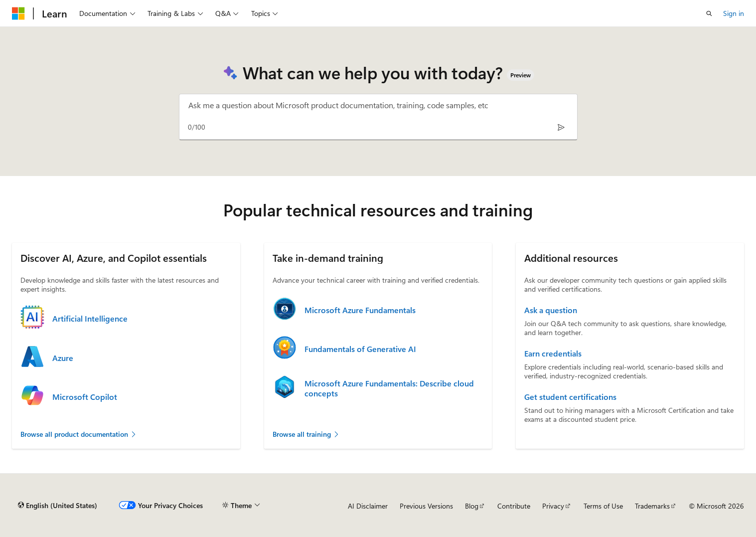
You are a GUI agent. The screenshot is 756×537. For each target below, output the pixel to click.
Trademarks (652, 506)
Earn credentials (553, 354)
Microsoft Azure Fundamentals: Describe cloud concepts (389, 388)
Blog (472, 506)
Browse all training (306, 434)
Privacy (553, 506)
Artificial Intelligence (90, 319)
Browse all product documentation (79, 434)
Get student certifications (570, 397)
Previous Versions (426, 506)
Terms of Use (603, 506)
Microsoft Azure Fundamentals (360, 310)
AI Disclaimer (368, 506)
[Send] (561, 127)
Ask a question (551, 310)
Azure (63, 358)
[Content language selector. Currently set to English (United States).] (58, 506)
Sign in (734, 13)
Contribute (514, 506)
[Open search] (709, 13)
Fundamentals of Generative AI (360, 349)
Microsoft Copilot (85, 397)
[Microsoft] (18, 13)
